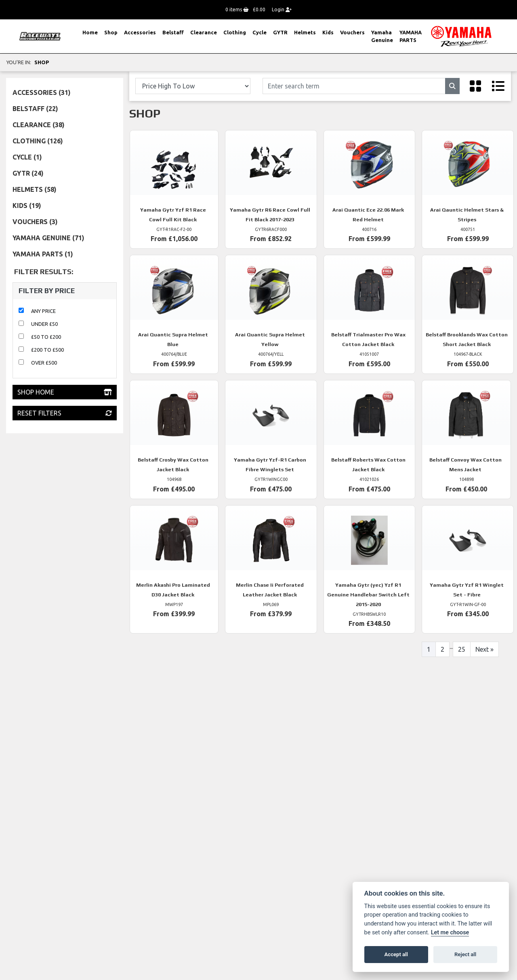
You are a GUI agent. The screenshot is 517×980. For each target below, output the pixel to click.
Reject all (465, 954)
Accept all (396, 954)
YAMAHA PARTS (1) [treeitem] (43, 254)
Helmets (305, 32)
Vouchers (352, 32)
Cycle (260, 32)
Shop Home (65, 392)
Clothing (235, 32)
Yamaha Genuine (382, 36)
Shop (111, 32)
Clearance (204, 32)
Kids (328, 32)
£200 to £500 (47, 350)
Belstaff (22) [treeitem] (35, 109)
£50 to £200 (46, 337)
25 (462, 649)
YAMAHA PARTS (411, 36)
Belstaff (173, 32)
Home (90, 32)
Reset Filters (65, 413)
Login (282, 9)
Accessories (140, 32)
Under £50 (44, 324)
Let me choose (450, 933)
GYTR (280, 32)
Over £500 (44, 363)
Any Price (43, 311)
